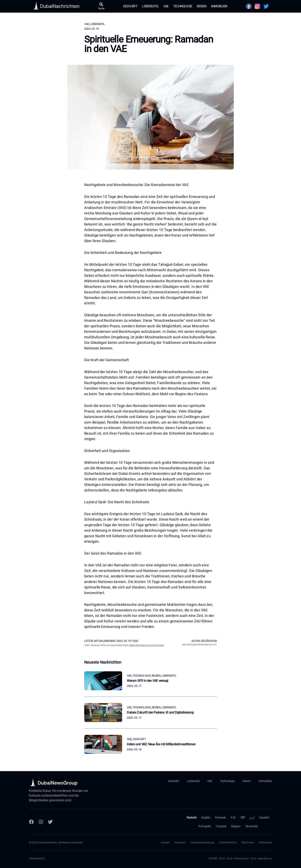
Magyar (236, 826)
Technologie (183, 6)
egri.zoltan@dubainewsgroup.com (200, 644)
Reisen (202, 6)
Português (205, 826)
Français (221, 826)
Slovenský (251, 826)
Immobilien (219, 6)
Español (264, 817)
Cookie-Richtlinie (228, 843)
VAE (166, 6)
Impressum (180, 843)
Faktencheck (265, 843)
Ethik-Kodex (248, 843)
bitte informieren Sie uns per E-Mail (147, 645)
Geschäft (130, 6)
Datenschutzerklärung (202, 843)
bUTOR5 (213, 859)
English (206, 817)
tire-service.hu (241, 859)
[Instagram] (41, 822)
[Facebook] (31, 822)
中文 (233, 817)
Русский (220, 817)
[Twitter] (50, 822)
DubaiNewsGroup (58, 783)
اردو (252, 817)
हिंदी (243, 817)
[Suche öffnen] (101, 6)
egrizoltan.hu (265, 859)
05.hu (222, 859)
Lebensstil (150, 6)
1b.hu (253, 859)
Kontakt (165, 843)
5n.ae (230, 859)
